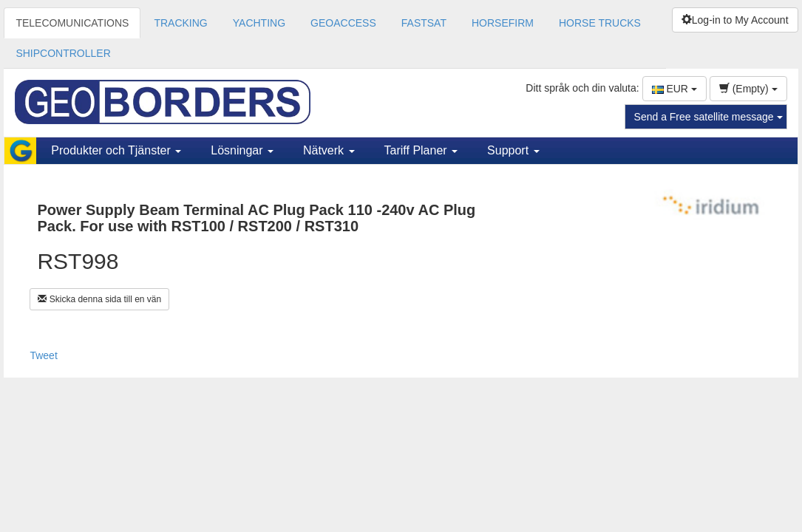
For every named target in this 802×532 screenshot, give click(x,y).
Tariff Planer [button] (421, 150)
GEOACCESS (343, 23)
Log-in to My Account (735, 20)
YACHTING (259, 23)
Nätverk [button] (329, 150)
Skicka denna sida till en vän (99, 299)
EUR (674, 89)
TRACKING (180, 23)
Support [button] (513, 150)
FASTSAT (424, 23)
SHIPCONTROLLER (63, 53)
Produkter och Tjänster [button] (116, 150)
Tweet (43, 355)
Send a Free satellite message (708, 117)
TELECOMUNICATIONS (72, 23)
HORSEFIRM (503, 23)
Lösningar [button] (242, 150)
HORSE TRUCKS (600, 23)
